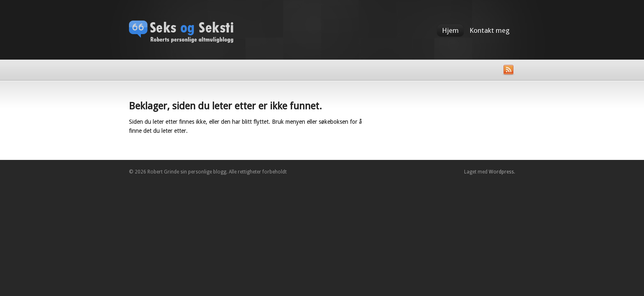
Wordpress (501, 172)
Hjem (450, 30)
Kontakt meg (490, 30)
